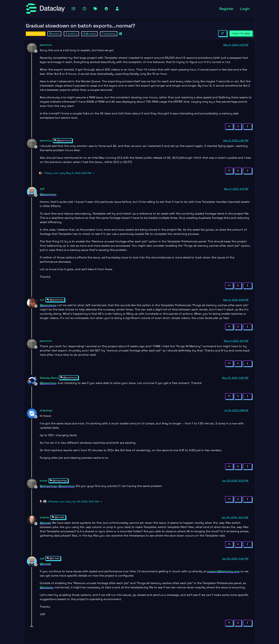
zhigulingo (46, 410)
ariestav (45, 517)
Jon (42, 300)
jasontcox (46, 45)
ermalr (44, 481)
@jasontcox (62, 140)
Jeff (42, 189)
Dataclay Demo (49, 378)
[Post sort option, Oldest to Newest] (222, 33)
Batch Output (36, 34)
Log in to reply (241, 33)
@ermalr (58, 517)
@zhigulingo (58, 480)
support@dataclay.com (223, 571)
